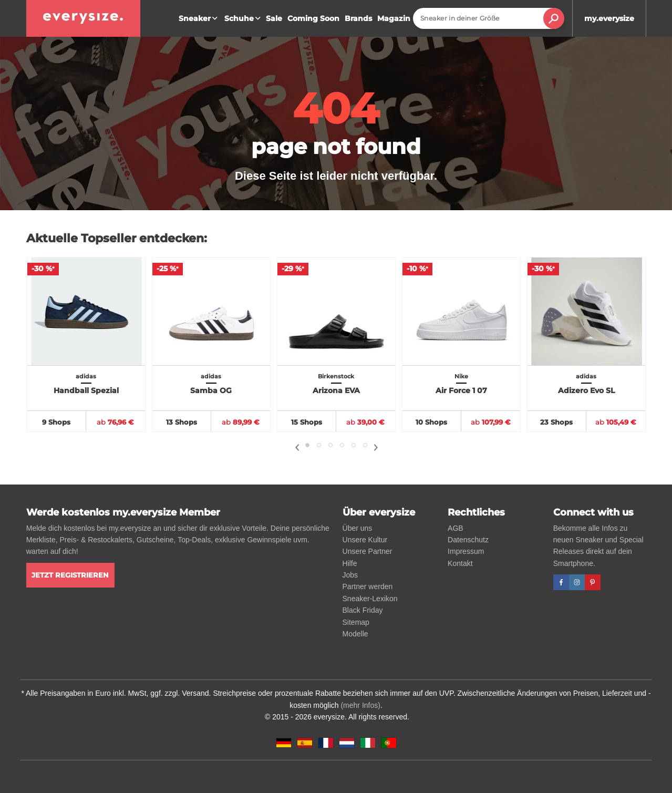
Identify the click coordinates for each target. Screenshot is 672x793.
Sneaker (199, 18)
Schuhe (244, 18)
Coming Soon (313, 18)
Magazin (394, 18)
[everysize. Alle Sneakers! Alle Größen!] (83, 18)
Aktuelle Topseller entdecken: (117, 238)
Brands (358, 18)
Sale (274, 18)
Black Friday (363, 610)
